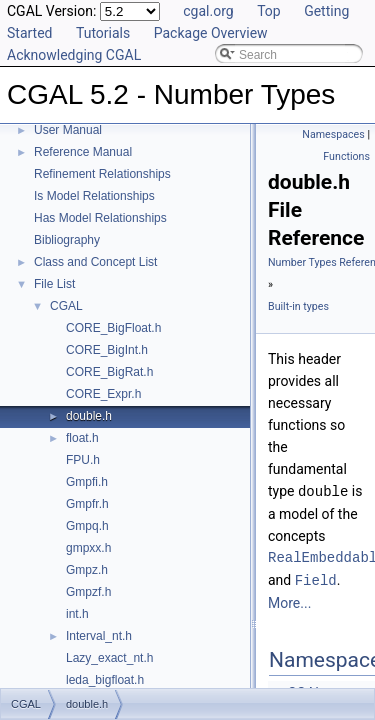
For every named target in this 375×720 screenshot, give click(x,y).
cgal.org (208, 11)
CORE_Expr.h (103, 394)
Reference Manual (83, 152)
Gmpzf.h (88, 592)
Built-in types (298, 306)
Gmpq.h (87, 526)
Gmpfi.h (87, 482)
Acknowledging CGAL (74, 55)
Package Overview (211, 33)
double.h (89, 416)
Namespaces (333, 134)
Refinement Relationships (102, 174)
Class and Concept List (95, 262)
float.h (82, 438)
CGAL (66, 306)
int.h (77, 614)
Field (316, 578)
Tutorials (103, 33)
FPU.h (83, 460)
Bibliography (67, 240)
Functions (346, 156)
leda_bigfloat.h (105, 680)
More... (289, 601)
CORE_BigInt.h (107, 350)
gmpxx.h (88, 548)
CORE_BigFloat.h (113, 328)
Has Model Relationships (100, 218)
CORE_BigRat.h (109, 372)
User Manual (68, 130)
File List (54, 284)
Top (269, 11)
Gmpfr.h (87, 504)
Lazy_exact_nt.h (109, 658)
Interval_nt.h (99, 636)
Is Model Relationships (94, 196)
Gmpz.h (87, 570)
